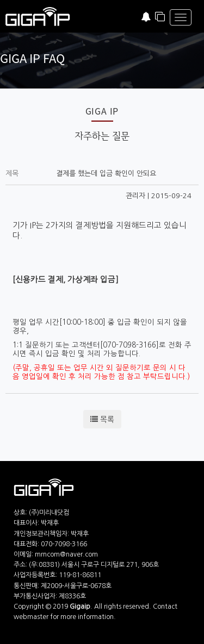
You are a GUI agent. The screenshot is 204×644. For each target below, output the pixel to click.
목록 (102, 419)
